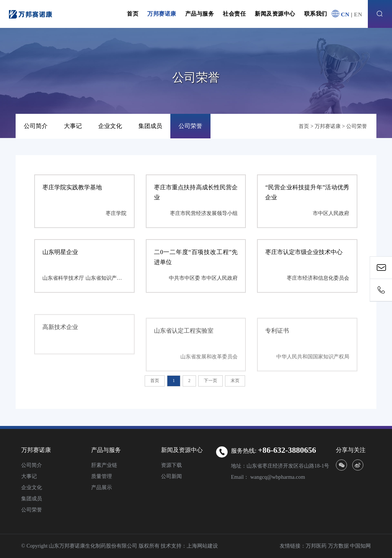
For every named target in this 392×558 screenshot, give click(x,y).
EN (358, 14)
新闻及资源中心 (275, 14)
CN (345, 14)
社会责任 (234, 14)
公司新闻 (171, 476)
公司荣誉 (190, 126)
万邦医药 (316, 546)
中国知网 (360, 546)
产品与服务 (200, 14)
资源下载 (171, 465)
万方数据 (338, 546)
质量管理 (102, 476)
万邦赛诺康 (162, 14)
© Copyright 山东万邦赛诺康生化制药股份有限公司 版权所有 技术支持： (104, 546)
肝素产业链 (104, 465)
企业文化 (110, 126)
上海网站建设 (202, 546)
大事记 (73, 126)
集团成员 (150, 126)
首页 (133, 14)
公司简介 (36, 126)
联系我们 (316, 14)
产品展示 (102, 487)
